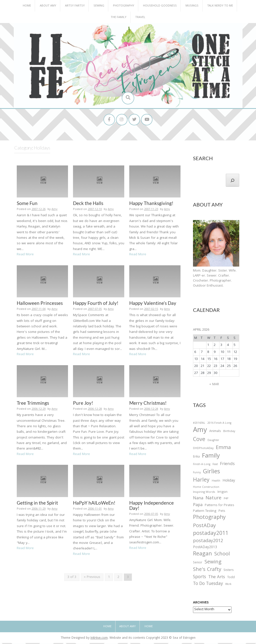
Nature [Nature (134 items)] (213, 499)
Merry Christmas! (148, 404)
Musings (192, 6)
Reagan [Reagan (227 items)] (202, 555)
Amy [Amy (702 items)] (200, 432)
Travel (140, 17)
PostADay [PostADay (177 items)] (204, 527)
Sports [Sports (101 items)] (199, 578)
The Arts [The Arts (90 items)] (217, 578)
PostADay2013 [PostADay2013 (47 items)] (205, 549)
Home (27, 6)
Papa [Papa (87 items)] (198, 506)
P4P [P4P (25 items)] (226, 500)
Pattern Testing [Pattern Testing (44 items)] (205, 512)
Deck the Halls (88, 204)
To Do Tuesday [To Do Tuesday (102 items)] (208, 585)
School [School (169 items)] (222, 556)
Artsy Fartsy (75, 6)
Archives (201, 604)
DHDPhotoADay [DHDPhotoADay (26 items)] (203, 450)
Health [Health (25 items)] (216, 482)
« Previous (92, 578)
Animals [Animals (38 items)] (215, 432)
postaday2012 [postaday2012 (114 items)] (208, 542)
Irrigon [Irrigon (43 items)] (222, 493)
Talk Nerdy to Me (220, 6)
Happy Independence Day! (151, 506)
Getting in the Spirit (37, 504)
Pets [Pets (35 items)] (222, 512)
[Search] (232, 181)
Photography (124, 6)
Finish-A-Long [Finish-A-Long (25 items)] (202, 466)
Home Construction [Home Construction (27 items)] (206, 488)
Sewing (99, 6)
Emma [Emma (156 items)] (223, 449)
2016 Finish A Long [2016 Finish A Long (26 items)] (219, 424)
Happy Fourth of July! (96, 304)
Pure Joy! (83, 404)
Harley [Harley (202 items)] (201, 482)
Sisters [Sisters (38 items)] (229, 571)
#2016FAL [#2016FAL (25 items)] (199, 424)
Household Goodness (160, 6)
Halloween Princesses (40, 304)
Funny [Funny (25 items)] (197, 474)
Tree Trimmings (33, 404)
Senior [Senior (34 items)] (198, 564)
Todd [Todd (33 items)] (231, 579)
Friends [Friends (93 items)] (227, 465)
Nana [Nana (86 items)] (198, 500)
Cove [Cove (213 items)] (199, 441)
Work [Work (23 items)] (228, 586)
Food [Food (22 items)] (215, 465)
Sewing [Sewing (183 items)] (213, 563)
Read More (25, 256)
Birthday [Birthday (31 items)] (229, 433)
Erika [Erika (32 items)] (196, 458)
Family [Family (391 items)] (211, 457)
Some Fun (27, 204)
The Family (119, 17)
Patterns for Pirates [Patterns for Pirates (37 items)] (219, 506)
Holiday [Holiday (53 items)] (229, 482)
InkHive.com (99, 639)
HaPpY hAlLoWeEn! (94, 504)
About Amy (48, 6)
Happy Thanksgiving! (151, 204)
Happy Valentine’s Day (153, 304)
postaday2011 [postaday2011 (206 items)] (211, 535)
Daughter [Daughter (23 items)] (213, 442)
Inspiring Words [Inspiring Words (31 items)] (204, 493)
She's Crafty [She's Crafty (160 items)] (207, 571)
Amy (54, 210)
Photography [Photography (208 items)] (209, 519)
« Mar (214, 385)
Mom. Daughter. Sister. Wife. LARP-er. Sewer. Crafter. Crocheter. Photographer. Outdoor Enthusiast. (215, 279)
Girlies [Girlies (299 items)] (211, 473)
